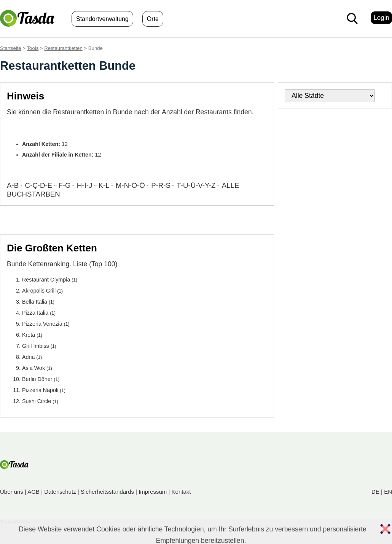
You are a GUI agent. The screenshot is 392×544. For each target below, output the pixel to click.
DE (375, 492)
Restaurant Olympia (46, 280)
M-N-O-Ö (130, 185)
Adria (28, 357)
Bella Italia (35, 302)
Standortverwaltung (102, 19)
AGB (33, 492)
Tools (33, 48)
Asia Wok (33, 368)
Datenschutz (60, 492)
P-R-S (161, 185)
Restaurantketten (63, 48)
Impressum (153, 492)
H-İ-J (84, 185)
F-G (64, 185)
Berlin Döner (37, 379)
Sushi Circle (37, 401)
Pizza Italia (35, 313)
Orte (153, 19)
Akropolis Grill (39, 291)
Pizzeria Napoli (40, 390)
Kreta (29, 335)
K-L (104, 185)
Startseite (11, 48)
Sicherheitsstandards (107, 492)
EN (388, 492)
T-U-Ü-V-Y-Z (196, 185)
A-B (13, 185)
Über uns (12, 492)
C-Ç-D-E (38, 185)
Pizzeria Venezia (42, 324)
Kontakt (181, 492)
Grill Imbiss (36, 346)
